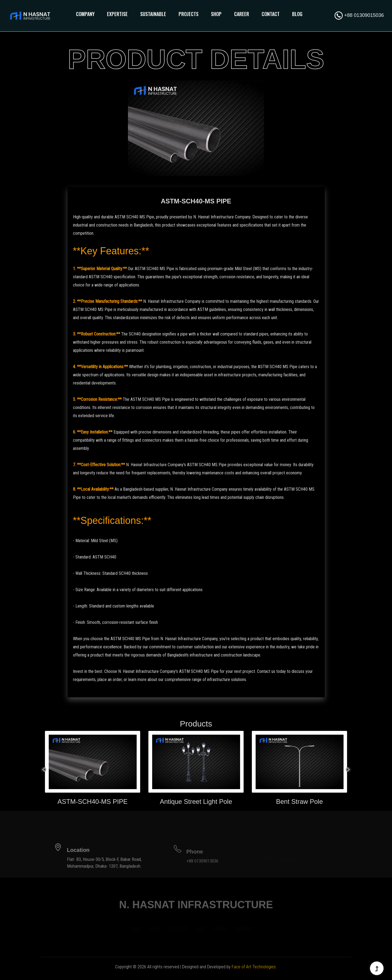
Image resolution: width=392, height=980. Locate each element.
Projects (189, 14)
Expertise (117, 14)
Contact (271, 14)
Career (242, 14)
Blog (297, 14)
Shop (216, 14)
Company (85, 14)
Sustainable (153, 14)
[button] (44, 769)
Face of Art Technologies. (254, 967)
